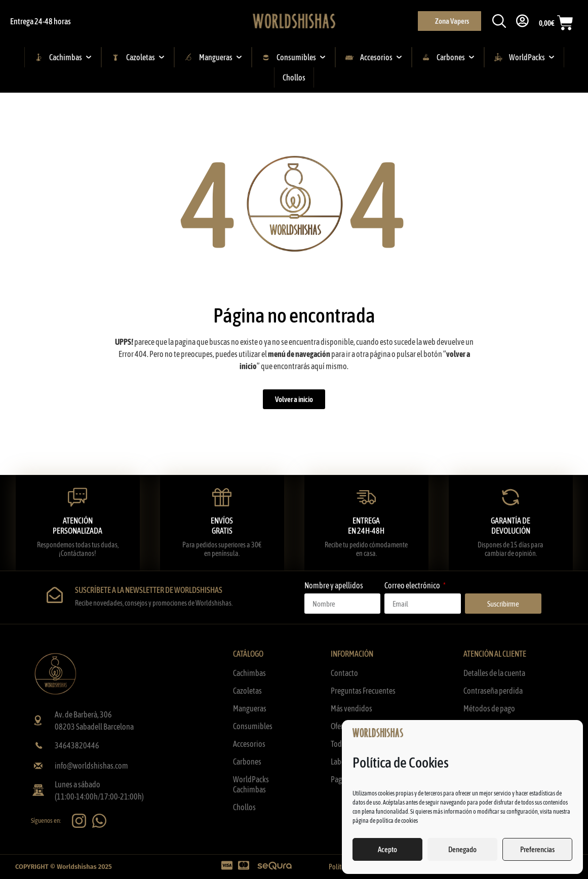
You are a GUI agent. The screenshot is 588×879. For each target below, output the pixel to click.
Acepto (387, 849)
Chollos (244, 807)
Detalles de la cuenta (494, 673)
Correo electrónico (413, 586)
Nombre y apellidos (334, 586)
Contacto (344, 673)
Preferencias (537, 849)
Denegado (462, 849)
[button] (498, 21)
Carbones (247, 762)
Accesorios (249, 744)
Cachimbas (249, 673)
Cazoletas (247, 691)
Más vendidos (351, 708)
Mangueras (250, 708)
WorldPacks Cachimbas (251, 784)
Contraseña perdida (493, 691)
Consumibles (253, 726)
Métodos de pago (489, 708)
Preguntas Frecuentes (363, 691)
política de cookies (397, 821)
